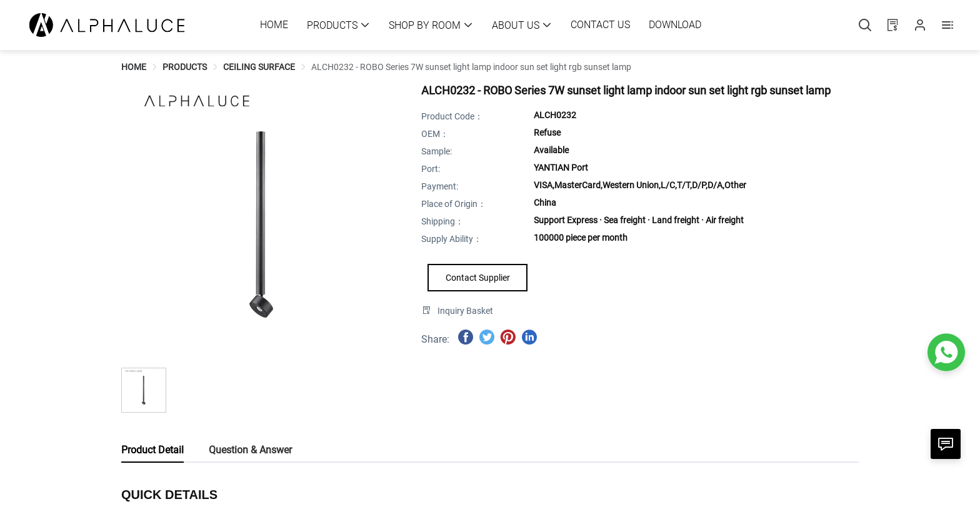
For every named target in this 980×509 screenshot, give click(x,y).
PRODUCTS (185, 67)
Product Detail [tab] (152, 450)
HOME (134, 67)
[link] (134, 67)
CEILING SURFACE (259, 67)
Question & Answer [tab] (250, 450)
